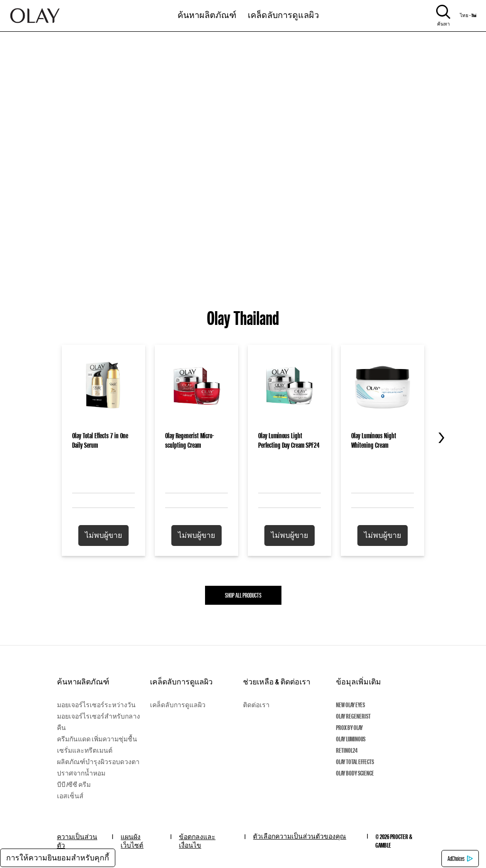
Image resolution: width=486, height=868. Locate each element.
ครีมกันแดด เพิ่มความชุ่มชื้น (97, 739)
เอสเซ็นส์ (70, 796)
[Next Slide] (439, 438)
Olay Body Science (355, 773)
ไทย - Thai (468, 16)
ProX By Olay (349, 728)
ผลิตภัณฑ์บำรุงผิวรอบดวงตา (98, 762)
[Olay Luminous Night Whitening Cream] (383, 435)
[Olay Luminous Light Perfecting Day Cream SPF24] (290, 435)
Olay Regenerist (353, 716)
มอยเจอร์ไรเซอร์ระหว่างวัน (96, 705)
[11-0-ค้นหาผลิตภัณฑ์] (207, 11)
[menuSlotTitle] (207, 11)
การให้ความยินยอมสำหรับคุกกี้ (58, 858)
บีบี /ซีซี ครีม (74, 785)
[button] (103, 536)
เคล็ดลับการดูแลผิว (283, 15)
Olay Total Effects (355, 762)
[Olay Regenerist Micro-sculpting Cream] (196, 435)
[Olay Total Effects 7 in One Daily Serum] (103, 435)
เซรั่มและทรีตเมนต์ (85, 750)
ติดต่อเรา (256, 705)
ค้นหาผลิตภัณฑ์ (83, 682)
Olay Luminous (351, 739)
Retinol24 (347, 750)
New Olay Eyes (350, 705)
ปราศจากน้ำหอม (81, 773)
